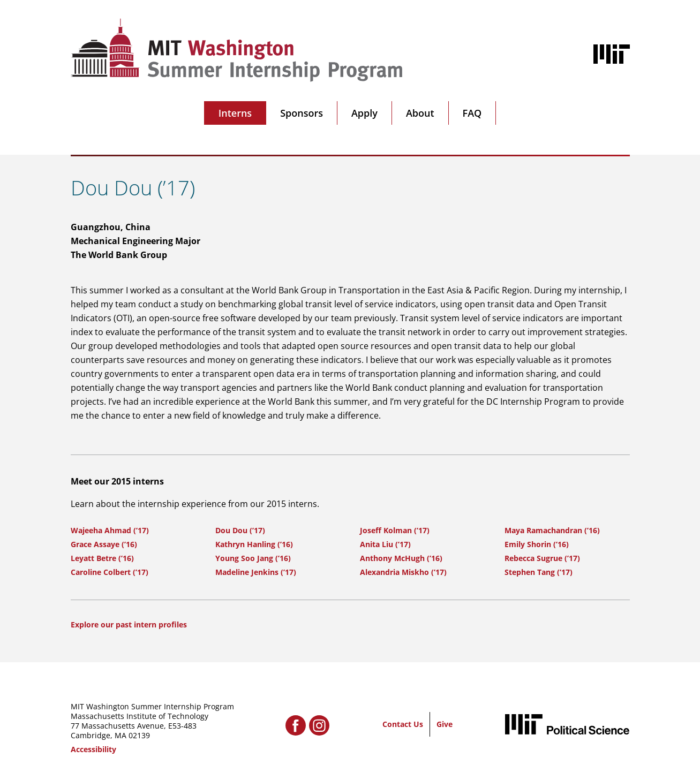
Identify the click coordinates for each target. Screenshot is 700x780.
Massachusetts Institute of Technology (140, 716)
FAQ (472, 113)
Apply (364, 113)
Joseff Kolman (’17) (395, 530)
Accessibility (93, 749)
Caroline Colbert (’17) (110, 572)
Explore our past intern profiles (129, 624)
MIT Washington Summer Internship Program (152, 706)
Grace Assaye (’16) (104, 544)
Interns (235, 113)
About (420, 113)
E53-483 (182, 726)
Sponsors (302, 113)
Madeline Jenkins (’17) (256, 572)
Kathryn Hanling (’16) (254, 544)
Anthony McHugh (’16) (401, 558)
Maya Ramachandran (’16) (552, 530)
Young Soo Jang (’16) (253, 558)
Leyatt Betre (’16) (102, 558)
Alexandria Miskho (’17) (403, 572)
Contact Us (403, 724)
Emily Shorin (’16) (537, 544)
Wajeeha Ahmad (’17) (110, 530)
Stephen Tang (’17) (539, 572)
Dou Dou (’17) (240, 530)
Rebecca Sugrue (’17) (542, 558)
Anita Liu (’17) (385, 544)
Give (445, 724)
